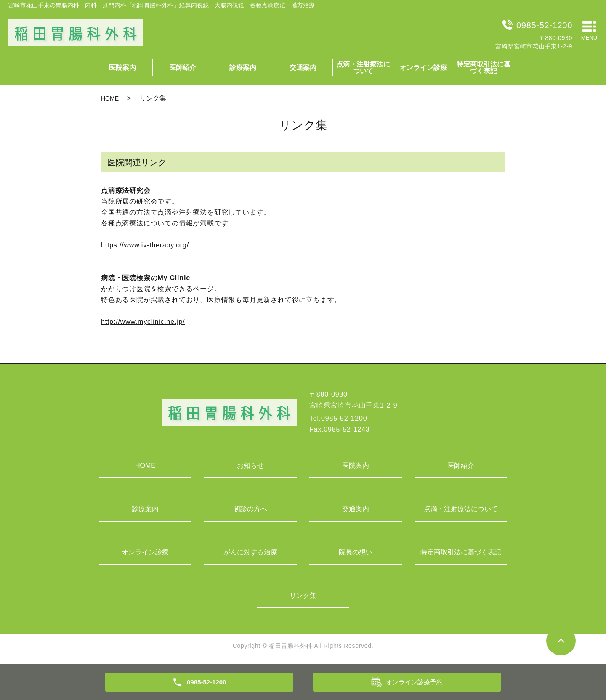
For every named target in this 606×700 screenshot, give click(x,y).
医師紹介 (183, 68)
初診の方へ (250, 509)
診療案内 (243, 68)
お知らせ (250, 465)
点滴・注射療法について (363, 68)
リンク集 (303, 595)
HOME (110, 98)
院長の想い (356, 552)
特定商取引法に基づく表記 (484, 68)
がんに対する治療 (250, 552)
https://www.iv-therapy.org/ (145, 245)
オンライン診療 (423, 68)
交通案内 (303, 68)
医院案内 (122, 68)
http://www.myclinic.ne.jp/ (143, 322)
